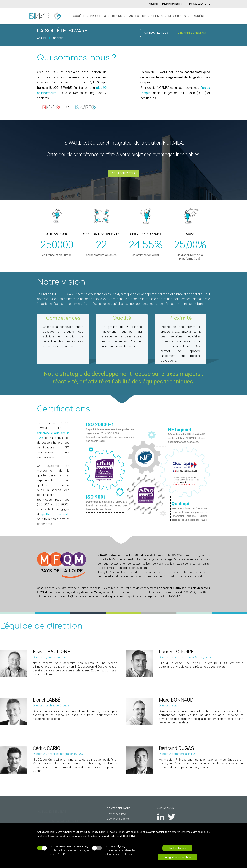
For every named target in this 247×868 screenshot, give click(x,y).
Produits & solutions (106, 16)
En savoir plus (128, 836)
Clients (157, 16)
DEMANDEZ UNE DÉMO (192, 33)
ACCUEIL (42, 38)
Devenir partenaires (172, 4)
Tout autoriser (177, 848)
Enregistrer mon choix (178, 857)
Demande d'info (114, 814)
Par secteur (137, 16)
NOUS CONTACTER (124, 173)
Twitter (174, 817)
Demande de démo (116, 819)
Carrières (199, 16)
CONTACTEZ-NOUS (156, 33)
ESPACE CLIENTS (200, 4)
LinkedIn (163, 817)
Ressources (177, 16)
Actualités (154, 4)
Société (79, 16)
